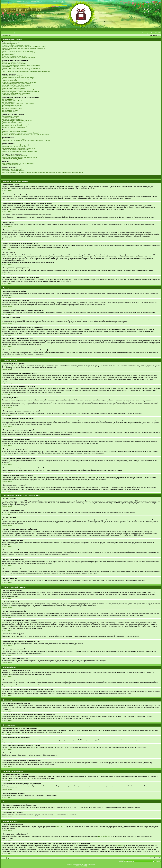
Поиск (81, 30)
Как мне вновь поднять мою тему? (13, 95)
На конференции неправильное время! (14, 64)
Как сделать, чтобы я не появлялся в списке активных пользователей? (24, 48)
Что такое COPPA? (8, 54)
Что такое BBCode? (8, 99)
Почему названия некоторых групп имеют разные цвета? (20, 124)
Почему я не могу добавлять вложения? (14, 87)
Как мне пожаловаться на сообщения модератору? (18, 90)
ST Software (84, 866)
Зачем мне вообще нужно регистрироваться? (16, 45)
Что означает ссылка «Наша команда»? (14, 127)
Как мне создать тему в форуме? (12, 76)
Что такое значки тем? (9, 112)
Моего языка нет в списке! (10, 67)
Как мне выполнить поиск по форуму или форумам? (18, 145)
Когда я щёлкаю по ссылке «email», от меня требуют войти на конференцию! (26, 71)
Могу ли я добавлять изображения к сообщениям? (18, 104)
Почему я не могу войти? (10, 43)
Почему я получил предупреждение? (13, 88)
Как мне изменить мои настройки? (13, 62)
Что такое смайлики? (8, 102)
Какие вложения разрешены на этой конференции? (18, 163)
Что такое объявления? (9, 107)
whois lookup (120, 846)
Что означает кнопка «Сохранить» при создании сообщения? (21, 92)
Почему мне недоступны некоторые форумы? (16, 85)
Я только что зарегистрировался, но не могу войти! (18, 51)
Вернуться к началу (7, 191)
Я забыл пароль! (7, 50)
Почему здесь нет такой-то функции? (13, 171)
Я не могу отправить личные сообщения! (15, 131)
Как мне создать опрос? (9, 81)
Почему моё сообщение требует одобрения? (16, 93)
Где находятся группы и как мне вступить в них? (17, 121)
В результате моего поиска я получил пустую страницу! (19, 148)
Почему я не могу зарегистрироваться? (14, 56)
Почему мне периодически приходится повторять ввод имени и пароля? (24, 47)
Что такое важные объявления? (12, 105)
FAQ (77, 30)
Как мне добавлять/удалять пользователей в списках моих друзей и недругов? (26, 141)
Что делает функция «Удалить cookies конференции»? (19, 58)
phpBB (78, 864)
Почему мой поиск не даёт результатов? (14, 147)
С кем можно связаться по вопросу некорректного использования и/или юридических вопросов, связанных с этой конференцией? (43, 172)
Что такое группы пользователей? (12, 119)
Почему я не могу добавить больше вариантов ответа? (19, 82)
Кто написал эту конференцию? (12, 169)
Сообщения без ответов (8, 33)
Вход (85, 30)
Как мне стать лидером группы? (12, 122)
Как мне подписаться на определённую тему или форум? (20, 157)
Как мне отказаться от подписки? (12, 159)
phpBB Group (59, 827)
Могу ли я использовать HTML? (12, 101)
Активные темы (19, 33)
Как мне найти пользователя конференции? (16, 150)
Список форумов (6, 35)
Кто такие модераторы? (9, 118)
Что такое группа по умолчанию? (12, 126)
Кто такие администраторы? (11, 116)
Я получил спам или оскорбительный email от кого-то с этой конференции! (25, 135)
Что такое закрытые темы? (10, 110)
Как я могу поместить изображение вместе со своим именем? (21, 68)
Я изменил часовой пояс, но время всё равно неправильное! (21, 65)
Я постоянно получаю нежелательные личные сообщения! (20, 133)
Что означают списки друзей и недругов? (15, 139)
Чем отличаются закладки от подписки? (14, 156)
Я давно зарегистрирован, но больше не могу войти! (18, 53)
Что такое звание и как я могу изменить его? (16, 70)
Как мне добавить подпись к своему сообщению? (17, 79)
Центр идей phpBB (104, 836)
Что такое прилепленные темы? (12, 109)
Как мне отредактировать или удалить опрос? (16, 84)
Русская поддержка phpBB (81, 867)
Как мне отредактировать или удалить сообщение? (18, 77)
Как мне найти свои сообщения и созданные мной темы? (20, 151)
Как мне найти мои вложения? (11, 165)
